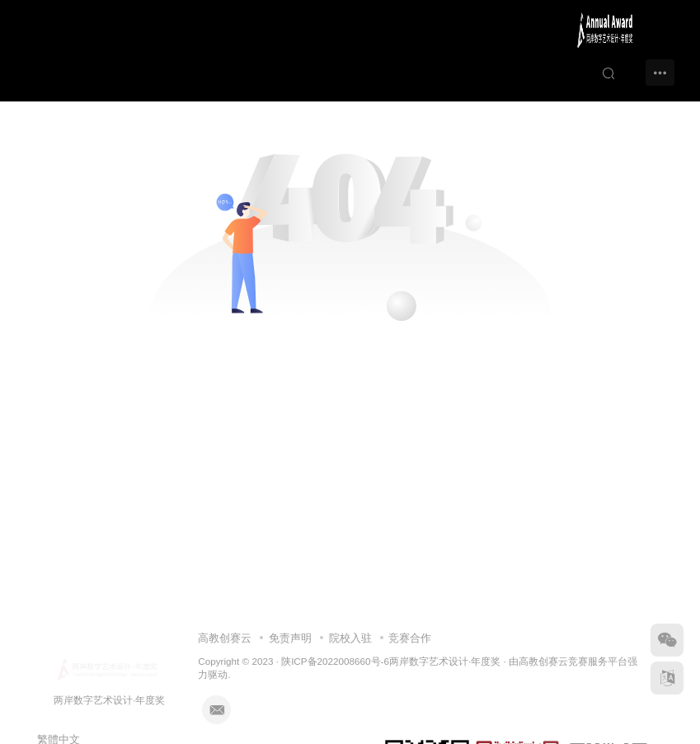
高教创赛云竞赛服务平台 (573, 661)
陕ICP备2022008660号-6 (335, 661)
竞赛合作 (410, 638)
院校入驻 (350, 638)
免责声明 (290, 638)
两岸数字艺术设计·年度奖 (445, 661)
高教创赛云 (225, 638)
